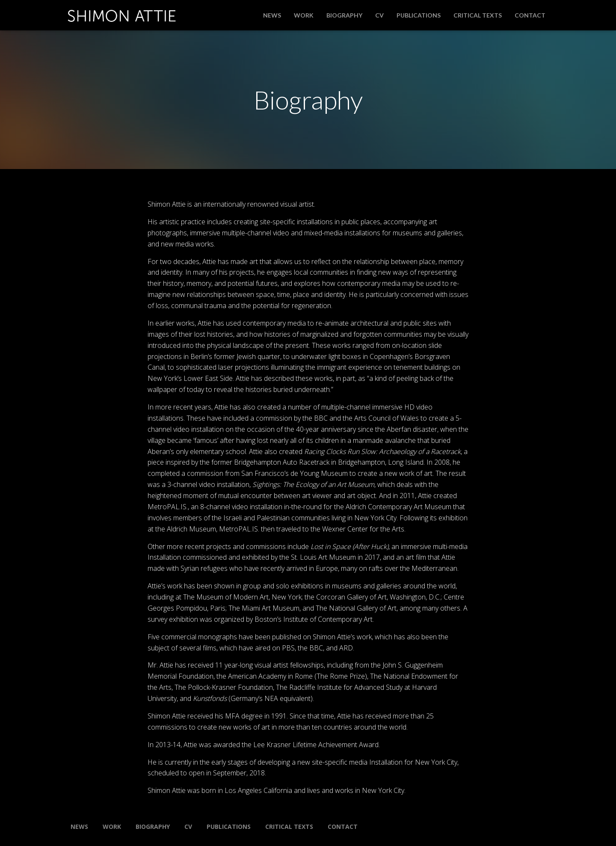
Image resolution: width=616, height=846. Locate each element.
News (272, 15)
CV (379, 15)
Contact (530, 15)
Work (304, 15)
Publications (419, 15)
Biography (344, 15)
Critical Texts (478, 15)
